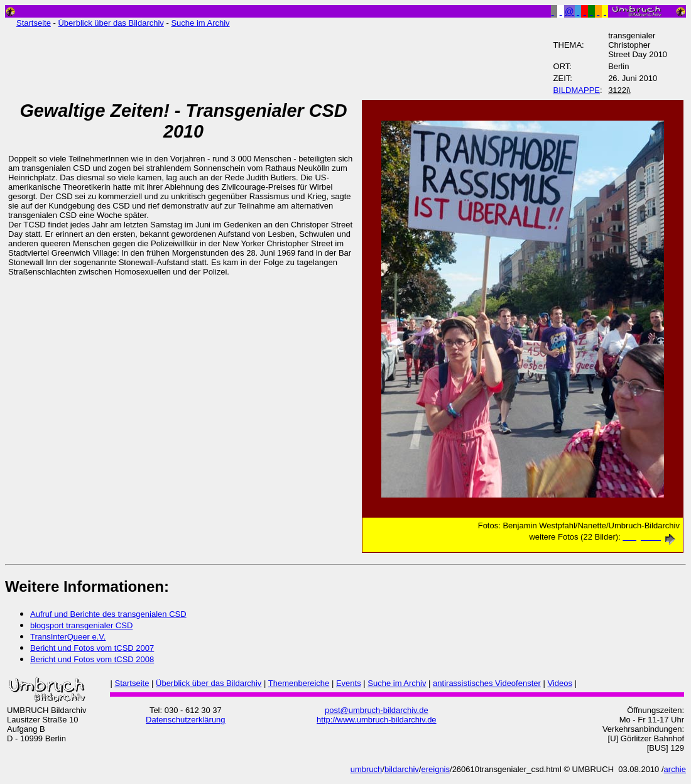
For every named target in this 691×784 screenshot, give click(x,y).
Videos (560, 683)
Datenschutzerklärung (185, 720)
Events (349, 683)
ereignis (435, 769)
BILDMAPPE (577, 90)
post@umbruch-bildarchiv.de (377, 710)
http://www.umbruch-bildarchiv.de (377, 720)
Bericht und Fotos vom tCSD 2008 (92, 659)
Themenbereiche (299, 683)
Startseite (34, 23)
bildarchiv (402, 769)
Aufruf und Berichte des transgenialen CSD (108, 614)
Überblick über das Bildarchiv (111, 23)
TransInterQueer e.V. (68, 637)
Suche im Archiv (200, 23)
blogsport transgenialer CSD (81, 625)
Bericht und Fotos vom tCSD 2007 (92, 648)
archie (675, 769)
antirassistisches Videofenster (487, 683)
